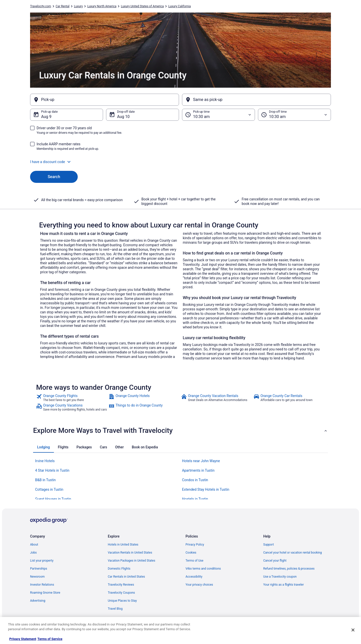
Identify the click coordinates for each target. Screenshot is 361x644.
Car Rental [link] (63, 6)
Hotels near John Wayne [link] (201, 461)
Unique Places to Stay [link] (122, 601)
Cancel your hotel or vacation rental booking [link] (293, 553)
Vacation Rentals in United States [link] (130, 553)
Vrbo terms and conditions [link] (203, 569)
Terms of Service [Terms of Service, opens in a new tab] (50, 639)
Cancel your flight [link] (275, 561)
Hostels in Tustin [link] (195, 499)
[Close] (353, 630)
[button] (180, 162)
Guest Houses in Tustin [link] (53, 499)
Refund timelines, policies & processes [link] (289, 569)
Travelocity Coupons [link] (121, 593)
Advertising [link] (38, 601)
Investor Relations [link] (42, 585)
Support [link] (268, 545)
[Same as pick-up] (256, 100)
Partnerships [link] (39, 569)
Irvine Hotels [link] (45, 461)
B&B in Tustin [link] (45, 480)
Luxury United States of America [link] (142, 6)
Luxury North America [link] (102, 6)
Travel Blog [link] (115, 609)
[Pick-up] (105, 100)
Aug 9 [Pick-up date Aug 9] (46, 117)
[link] (72, 398)
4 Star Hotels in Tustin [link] (52, 470)
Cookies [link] (191, 553)
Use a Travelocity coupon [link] (280, 577)
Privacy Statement (23, 639)
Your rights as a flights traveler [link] (284, 585)
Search (54, 177)
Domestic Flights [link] (119, 569)
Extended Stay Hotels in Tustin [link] (206, 489)
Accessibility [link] (194, 577)
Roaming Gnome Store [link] (45, 593)
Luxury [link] (78, 6)
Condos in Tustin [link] (195, 480)
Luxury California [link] (179, 6)
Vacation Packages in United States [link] (131, 561)
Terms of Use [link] (194, 561)
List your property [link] (42, 561)
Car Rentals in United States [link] (126, 577)
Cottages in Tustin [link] (49, 489)
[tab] (43, 447)
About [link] (34, 545)
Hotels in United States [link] (123, 545)
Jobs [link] (33, 553)
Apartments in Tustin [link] (198, 470)
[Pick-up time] (218, 115)
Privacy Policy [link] (195, 545)
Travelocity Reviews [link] (121, 585)
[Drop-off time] (294, 115)
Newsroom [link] (37, 577)
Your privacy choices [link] (199, 585)
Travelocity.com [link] (41, 6)
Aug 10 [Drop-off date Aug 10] (123, 117)
